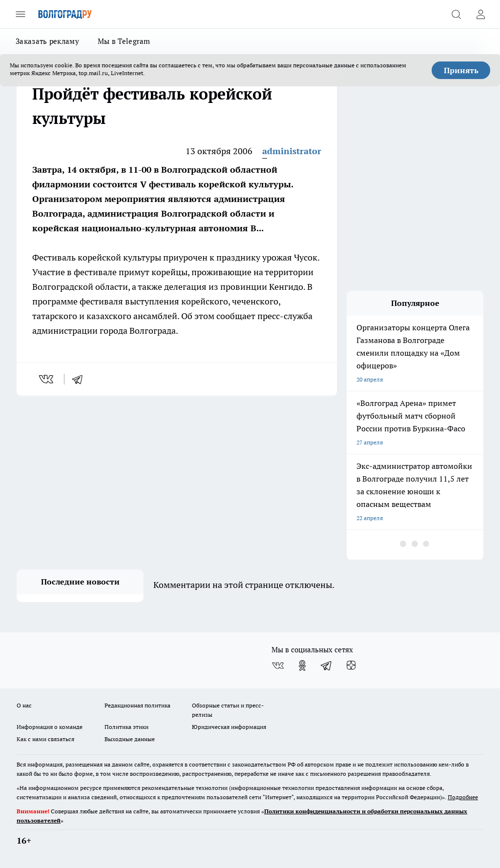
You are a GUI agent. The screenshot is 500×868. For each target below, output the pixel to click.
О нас (24, 705)
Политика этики (126, 727)
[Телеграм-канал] (327, 666)
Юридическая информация (229, 727)
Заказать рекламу (47, 41)
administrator (292, 151)
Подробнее (463, 797)
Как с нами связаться (45, 739)
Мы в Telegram (124, 41)
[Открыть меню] (21, 14)
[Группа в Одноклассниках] (302, 666)
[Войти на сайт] (480, 14)
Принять (461, 70)
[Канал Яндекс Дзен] (351, 666)
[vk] (47, 379)
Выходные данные (130, 739)
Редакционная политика (137, 705)
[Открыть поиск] (456, 14)
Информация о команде (50, 727)
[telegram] (81, 379)
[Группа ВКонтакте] (278, 666)
